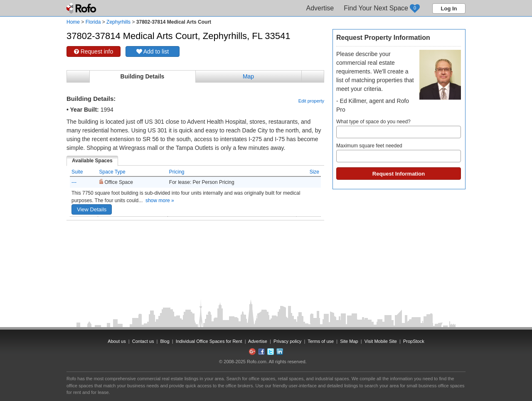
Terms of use (321, 341)
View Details (92, 209)
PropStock (414, 341)
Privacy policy (287, 341)
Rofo (82, 8)
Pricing (177, 172)
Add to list (153, 51)
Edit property (311, 101)
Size (314, 172)
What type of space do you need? (399, 128)
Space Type (112, 172)
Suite (77, 172)
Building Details (143, 76)
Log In (449, 9)
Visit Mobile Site (381, 341)
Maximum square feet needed (399, 153)
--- (74, 182)
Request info (94, 51)
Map (248, 76)
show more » (160, 200)
